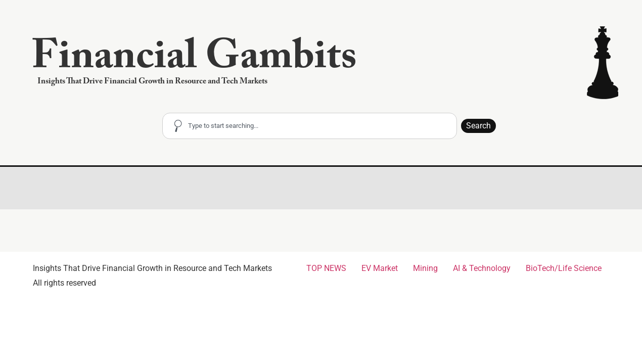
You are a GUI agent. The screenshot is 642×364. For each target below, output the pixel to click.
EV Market (380, 268)
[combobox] (310, 126)
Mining (425, 268)
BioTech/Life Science (564, 268)
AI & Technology (482, 268)
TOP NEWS (326, 268)
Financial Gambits (194, 61)
